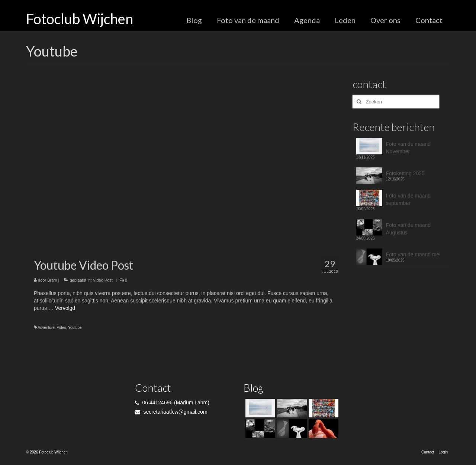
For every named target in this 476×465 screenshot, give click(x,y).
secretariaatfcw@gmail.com (171, 412)
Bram (52, 280)
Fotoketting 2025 (405, 173)
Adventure (46, 328)
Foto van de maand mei (413, 254)
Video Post (103, 280)
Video (61, 328)
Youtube (75, 328)
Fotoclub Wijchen (80, 19)
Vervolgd (65, 308)
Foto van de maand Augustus (409, 229)
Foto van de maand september (409, 199)
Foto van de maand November (409, 148)
